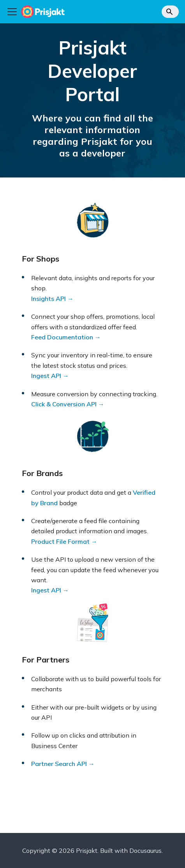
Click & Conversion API (64, 404)
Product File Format (60, 541)
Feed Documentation (62, 337)
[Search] (170, 12)
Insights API (48, 299)
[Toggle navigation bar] (12, 12)
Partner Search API (59, 764)
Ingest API (46, 376)
